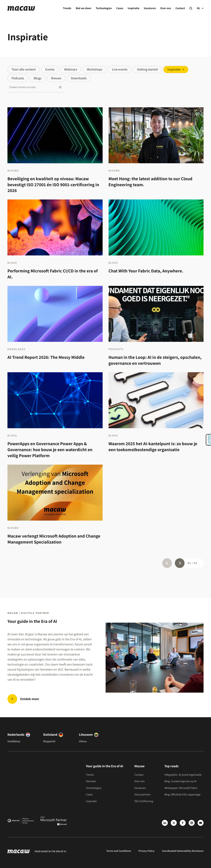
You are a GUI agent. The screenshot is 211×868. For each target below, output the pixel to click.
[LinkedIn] (165, 823)
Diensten (91, 781)
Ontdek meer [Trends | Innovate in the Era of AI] (30, 699)
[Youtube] (201, 823)
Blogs (38, 78)
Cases (120, 8)
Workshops (95, 70)
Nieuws (56, 78)
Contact (180, 8)
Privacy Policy (147, 851)
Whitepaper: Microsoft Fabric (181, 788)
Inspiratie (134, 8)
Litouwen (86, 735)
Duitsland (50, 735)
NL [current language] (200, 8)
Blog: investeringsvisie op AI (180, 781)
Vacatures (150, 8)
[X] (174, 823)
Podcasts (18, 78)
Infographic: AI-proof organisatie (183, 775)
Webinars (71, 70)
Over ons (166, 8)
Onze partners (143, 795)
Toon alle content (24, 70)
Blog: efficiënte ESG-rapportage (183, 795)
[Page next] (180, 563)
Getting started (147, 70)
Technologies (104, 8)
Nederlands (16, 735)
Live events (120, 70)
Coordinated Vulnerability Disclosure (183, 851)
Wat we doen (84, 8)
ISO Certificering (144, 801)
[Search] (191, 8)
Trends (67, 8)
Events (50, 70)
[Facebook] (183, 823)
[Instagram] (192, 823)
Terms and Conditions (119, 851)
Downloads (79, 78)
